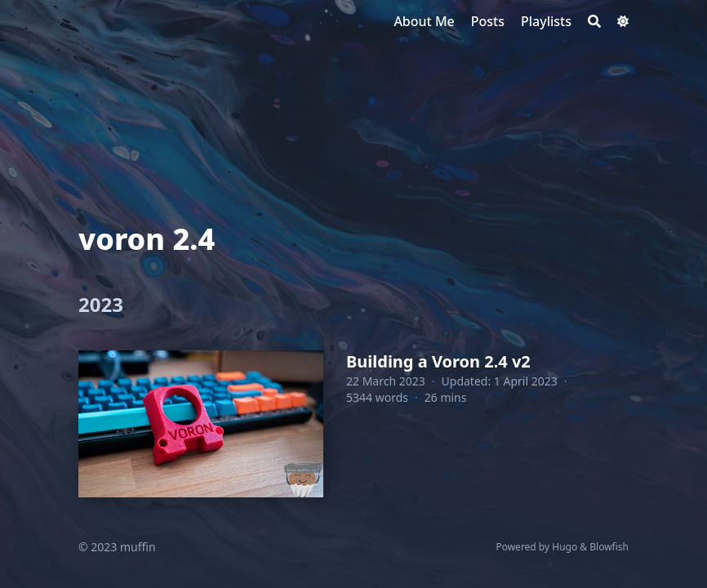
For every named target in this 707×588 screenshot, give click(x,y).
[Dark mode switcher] (623, 21)
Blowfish (609, 547)
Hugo (565, 547)
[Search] (594, 21)
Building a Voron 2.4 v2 (438, 361)
